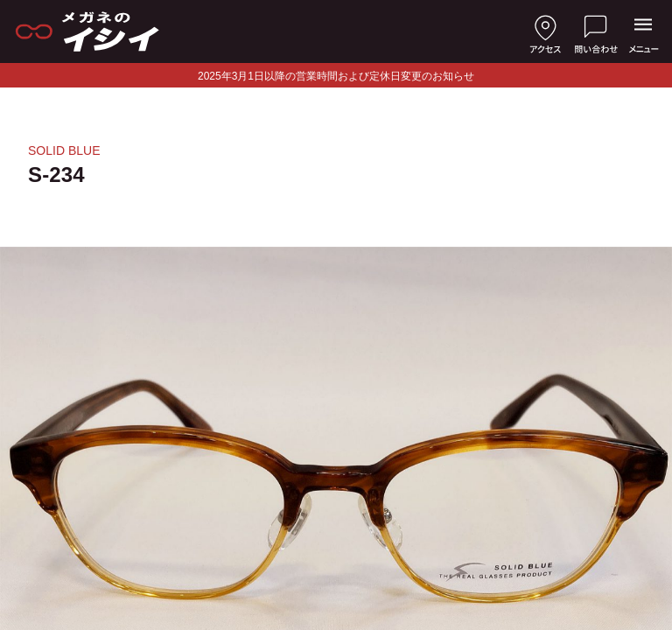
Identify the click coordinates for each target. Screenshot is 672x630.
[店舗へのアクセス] (545, 31)
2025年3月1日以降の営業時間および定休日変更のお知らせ (336, 76)
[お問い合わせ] (596, 31)
